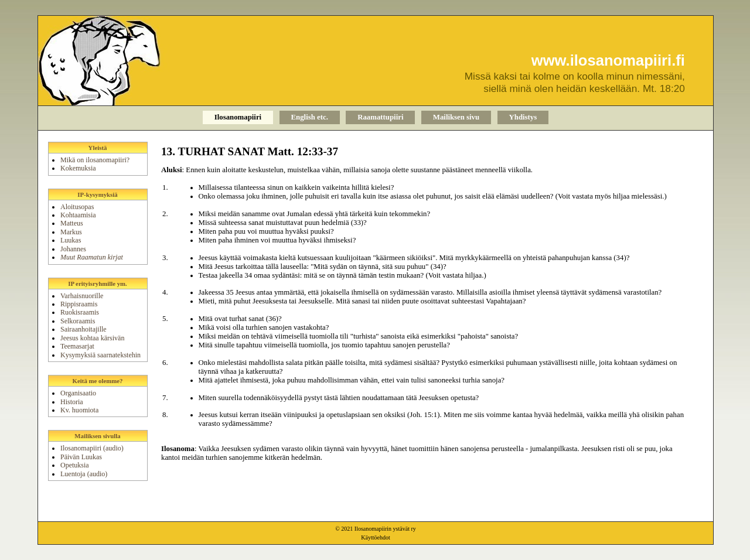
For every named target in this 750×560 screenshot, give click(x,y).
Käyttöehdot (375, 537)
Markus (71, 232)
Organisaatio (78, 393)
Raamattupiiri (380, 117)
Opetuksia (75, 465)
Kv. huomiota (79, 410)
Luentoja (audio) (84, 474)
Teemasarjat (77, 346)
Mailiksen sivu (456, 117)
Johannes (73, 249)
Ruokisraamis (80, 312)
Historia (72, 402)
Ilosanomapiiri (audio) (92, 448)
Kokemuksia (78, 168)
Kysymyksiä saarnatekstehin (100, 355)
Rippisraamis (79, 304)
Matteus (72, 223)
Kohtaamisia (78, 215)
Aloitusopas (77, 207)
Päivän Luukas (81, 457)
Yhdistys (523, 117)
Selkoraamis (78, 321)
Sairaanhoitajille (83, 329)
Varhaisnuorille (82, 296)
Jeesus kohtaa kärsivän (92, 338)
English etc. (310, 117)
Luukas (71, 240)
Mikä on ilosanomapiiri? (95, 160)
